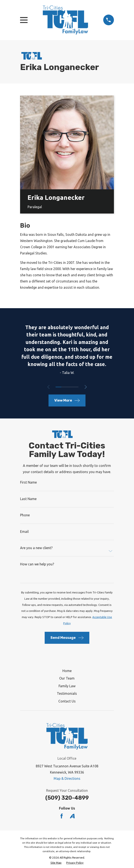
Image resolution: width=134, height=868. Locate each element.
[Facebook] (62, 816)
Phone (25, 515)
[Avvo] (72, 816)
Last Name (28, 499)
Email (24, 532)
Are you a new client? (36, 548)
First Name (28, 482)
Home (67, 671)
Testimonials (67, 693)
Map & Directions (67, 778)
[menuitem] (56, 863)
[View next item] (86, 387)
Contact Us (67, 701)
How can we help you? (37, 564)
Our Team (67, 678)
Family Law (67, 686)
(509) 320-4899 (67, 798)
